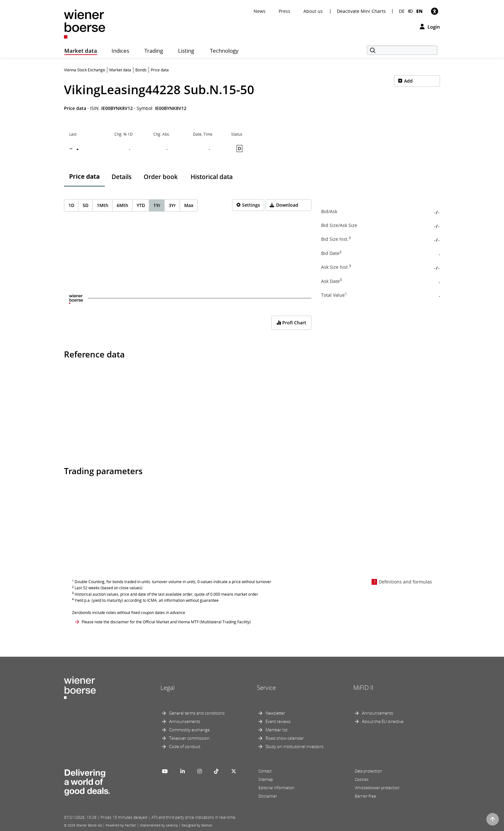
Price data (84, 176)
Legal (167, 688)
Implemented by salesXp (159, 825)
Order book (161, 177)
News (260, 11)
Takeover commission (189, 738)
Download (287, 205)
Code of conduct (185, 746)
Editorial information (276, 788)
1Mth (103, 205)
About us (313, 11)
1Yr (157, 205)
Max (189, 205)
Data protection (368, 771)
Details (122, 177)
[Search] (402, 50)
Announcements (185, 721)
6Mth (122, 205)
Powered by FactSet (121, 825)
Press (284, 11)
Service (266, 688)
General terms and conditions (197, 713)
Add (408, 81)
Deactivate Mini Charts (361, 11)
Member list (276, 730)
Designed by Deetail (197, 825)
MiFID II (363, 688)
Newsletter (275, 713)
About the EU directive (383, 721)
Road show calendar (285, 738)
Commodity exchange (189, 730)
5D (85, 205)
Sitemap (266, 779)
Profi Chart (291, 323)
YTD (141, 205)
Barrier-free (365, 796)
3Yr (172, 205)
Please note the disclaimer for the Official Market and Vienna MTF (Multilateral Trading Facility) (166, 622)
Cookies (362, 779)
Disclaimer (268, 796)
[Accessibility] (435, 11)
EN (419, 11)
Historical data (212, 177)
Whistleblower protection (377, 788)
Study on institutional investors (294, 746)
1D (71, 205)
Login (430, 27)
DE (402, 11)
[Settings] (248, 205)
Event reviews (278, 721)
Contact (265, 771)
